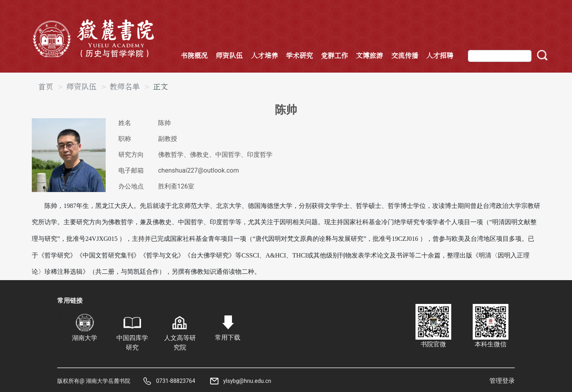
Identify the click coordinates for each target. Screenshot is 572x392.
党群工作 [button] (334, 56)
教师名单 (125, 87)
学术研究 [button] (300, 56)
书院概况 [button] (194, 56)
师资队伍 (81, 87)
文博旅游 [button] (369, 56)
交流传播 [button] (405, 56)
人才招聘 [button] (440, 56)
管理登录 (502, 381)
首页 (46, 87)
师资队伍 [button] (229, 56)
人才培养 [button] (265, 56)
